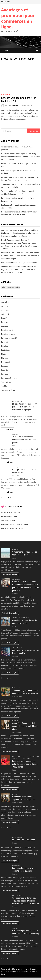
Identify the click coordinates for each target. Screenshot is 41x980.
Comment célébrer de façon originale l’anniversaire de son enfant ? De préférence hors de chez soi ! (19, 269)
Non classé (6, 362)
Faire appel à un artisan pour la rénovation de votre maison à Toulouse (20, 246)
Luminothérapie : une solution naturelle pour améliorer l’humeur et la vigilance (25, 764)
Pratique (5, 366)
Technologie (6, 382)
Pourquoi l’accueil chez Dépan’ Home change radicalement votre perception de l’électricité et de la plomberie (20, 157)
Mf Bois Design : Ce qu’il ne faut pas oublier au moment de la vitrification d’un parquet (25, 407)
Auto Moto (5, 95)
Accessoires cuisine (9, 516)
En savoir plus (8, 429)
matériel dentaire (8, 520)
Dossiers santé (7, 330)
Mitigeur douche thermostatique (14, 524)
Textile (4, 386)
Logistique (6, 350)
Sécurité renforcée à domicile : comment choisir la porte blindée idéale (25, 726)
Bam (3, 974)
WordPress (31, 971)
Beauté (4, 318)
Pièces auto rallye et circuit (12, 528)
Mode (4, 354)
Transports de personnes (11, 390)
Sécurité (4, 370)
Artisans (4, 306)
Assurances (6, 310)
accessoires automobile (11, 512)
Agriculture (6, 302)
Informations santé (9, 338)
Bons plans (6, 322)
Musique (5, 358)
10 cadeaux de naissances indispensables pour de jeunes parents (24, 440)
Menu (6, 50)
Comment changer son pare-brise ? (24, 263)
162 (8, 678)
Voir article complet (10, 574)
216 (8, 497)
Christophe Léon (13, 105)
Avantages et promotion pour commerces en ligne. (18, 18)
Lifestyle (5, 346)
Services (4, 374)
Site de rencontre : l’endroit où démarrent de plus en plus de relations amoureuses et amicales (26, 901)
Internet (4, 342)
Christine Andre (7, 267)
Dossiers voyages (8, 334)
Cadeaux (5, 326)
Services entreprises (9, 378)
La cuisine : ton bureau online (24, 840)
